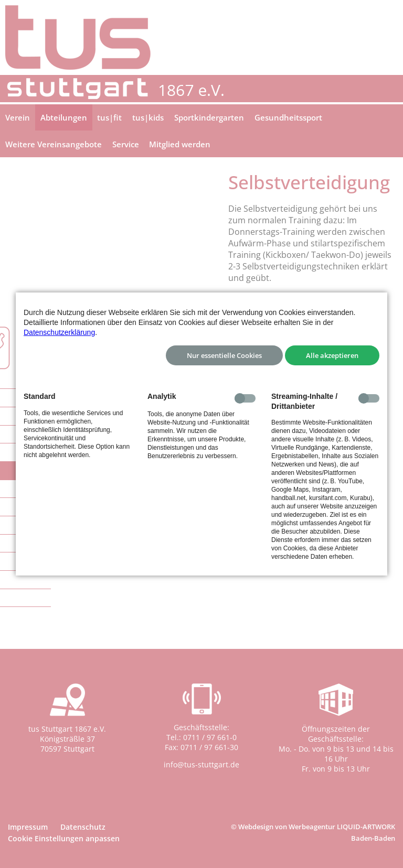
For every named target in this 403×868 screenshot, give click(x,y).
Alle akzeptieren (332, 355)
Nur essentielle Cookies (224, 355)
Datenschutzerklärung (59, 332)
